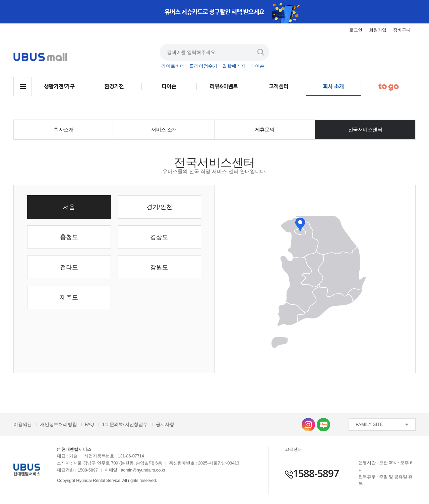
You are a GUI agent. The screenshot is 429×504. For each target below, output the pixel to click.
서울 (69, 207)
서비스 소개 (164, 129)
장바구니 (402, 30)
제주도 (69, 297)
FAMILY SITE (369, 424)
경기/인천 (159, 207)
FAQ (89, 424)
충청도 (69, 237)
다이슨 (257, 66)
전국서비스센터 (365, 129)
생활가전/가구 (59, 87)
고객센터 (279, 87)
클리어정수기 (203, 66)
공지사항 (165, 424)
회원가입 (378, 30)
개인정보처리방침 (58, 424)
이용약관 (23, 424)
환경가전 (114, 87)
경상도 (159, 237)
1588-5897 (312, 473)
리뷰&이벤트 (224, 87)
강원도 (159, 267)
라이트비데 (173, 66)
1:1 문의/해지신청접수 (125, 424)
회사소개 (64, 129)
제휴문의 (265, 129)
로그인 (356, 30)
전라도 (69, 267)
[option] (214, 12)
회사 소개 (333, 87)
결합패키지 (234, 66)
